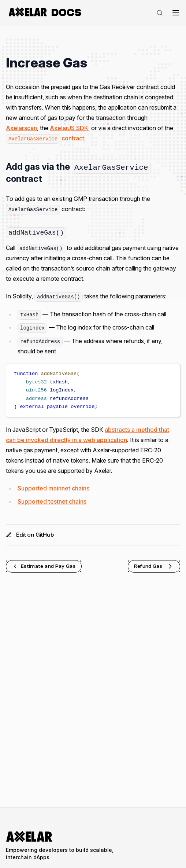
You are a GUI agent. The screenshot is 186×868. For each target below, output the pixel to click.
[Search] (160, 13)
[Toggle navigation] (176, 13)
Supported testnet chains (52, 501)
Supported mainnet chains (53, 488)
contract (45, 138)
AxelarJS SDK (69, 128)
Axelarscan (21, 128)
